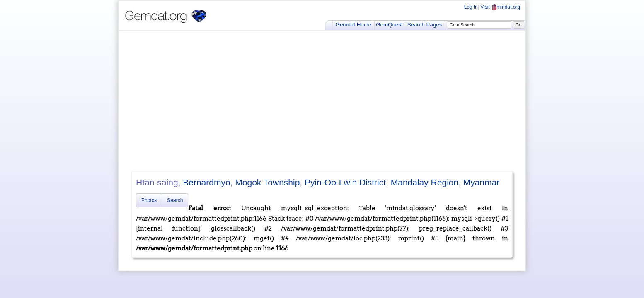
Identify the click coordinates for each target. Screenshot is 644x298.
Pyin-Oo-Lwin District (345, 182)
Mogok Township (267, 182)
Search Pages (425, 25)
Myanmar (482, 182)
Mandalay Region (425, 182)
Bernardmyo (206, 182)
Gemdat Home (354, 25)
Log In (471, 7)
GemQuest (389, 25)
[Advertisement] (322, 101)
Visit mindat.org (500, 7)
